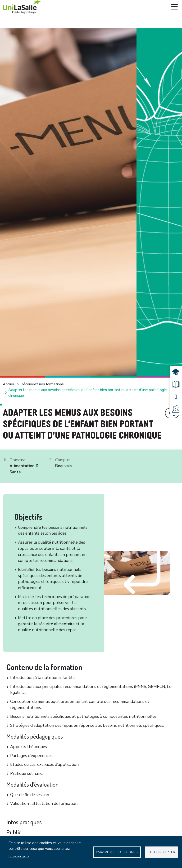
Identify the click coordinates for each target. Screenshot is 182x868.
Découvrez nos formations (42, 384)
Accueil (9, 384)
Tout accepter (162, 852)
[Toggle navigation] (174, 7)
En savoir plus (19, 856)
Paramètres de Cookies (117, 852)
